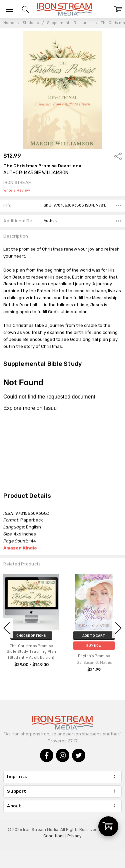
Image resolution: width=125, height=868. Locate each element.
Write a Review (17, 191)
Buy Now (94, 646)
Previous (7, 628)
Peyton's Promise (94, 656)
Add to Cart (94, 636)
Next (118, 628)
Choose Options (31, 636)
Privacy (74, 836)
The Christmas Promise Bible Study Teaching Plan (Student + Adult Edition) (31, 652)
